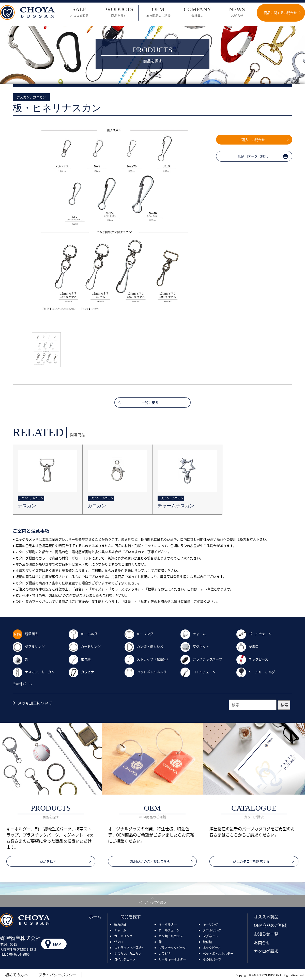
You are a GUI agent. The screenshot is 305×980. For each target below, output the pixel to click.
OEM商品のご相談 (270, 925)
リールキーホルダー (257, 672)
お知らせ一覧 (266, 934)
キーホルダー (85, 634)
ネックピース (252, 659)
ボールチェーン (254, 634)
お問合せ (262, 942)
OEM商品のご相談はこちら (150, 861)
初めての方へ (17, 975)
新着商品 (25, 634)
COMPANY (197, 12)
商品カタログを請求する (251, 861)
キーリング (139, 634)
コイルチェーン (198, 672)
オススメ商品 (266, 916)
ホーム (95, 916)
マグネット (195, 646)
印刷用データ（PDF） (254, 156)
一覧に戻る (150, 402)
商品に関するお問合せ (280, 13)
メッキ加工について (35, 703)
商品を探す (48, 861)
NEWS (237, 12)
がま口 (247, 646)
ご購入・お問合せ (252, 140)
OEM (158, 12)
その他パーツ (23, 684)
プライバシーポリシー (57, 975)
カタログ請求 (266, 951)
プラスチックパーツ (201, 659)
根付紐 (80, 659)
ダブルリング (29, 646)
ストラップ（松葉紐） (147, 659)
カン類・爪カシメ (144, 646)
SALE (79, 12)
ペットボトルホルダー (147, 672)
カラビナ (81, 672)
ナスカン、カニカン (34, 672)
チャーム (193, 634)
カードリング (85, 646)
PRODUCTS (119, 12)
